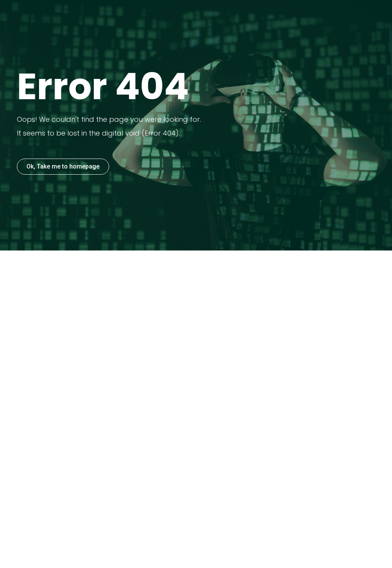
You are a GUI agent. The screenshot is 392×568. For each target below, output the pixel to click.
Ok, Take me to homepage (63, 166)
